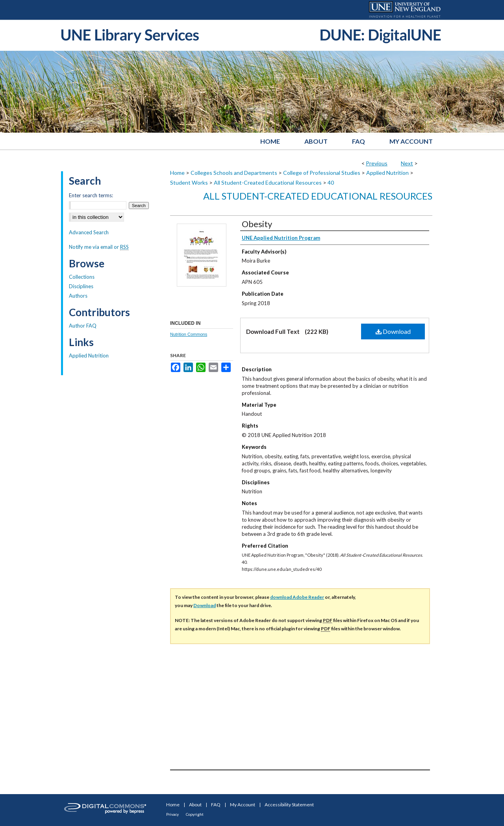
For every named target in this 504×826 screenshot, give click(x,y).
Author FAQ (83, 326)
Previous (377, 163)
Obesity (257, 224)
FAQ (216, 805)
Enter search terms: (91, 195)
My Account (243, 805)
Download (393, 331)
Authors (78, 296)
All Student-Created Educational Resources (268, 182)
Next (407, 163)
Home (177, 173)
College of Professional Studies (322, 173)
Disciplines (81, 286)
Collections (82, 277)
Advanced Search (89, 232)
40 (331, 182)
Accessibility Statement (289, 805)
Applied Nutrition (387, 173)
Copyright (195, 814)
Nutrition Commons (189, 334)
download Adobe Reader (297, 597)
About (195, 805)
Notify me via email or (99, 247)
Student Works (189, 182)
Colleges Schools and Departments (234, 173)
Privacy (172, 814)
